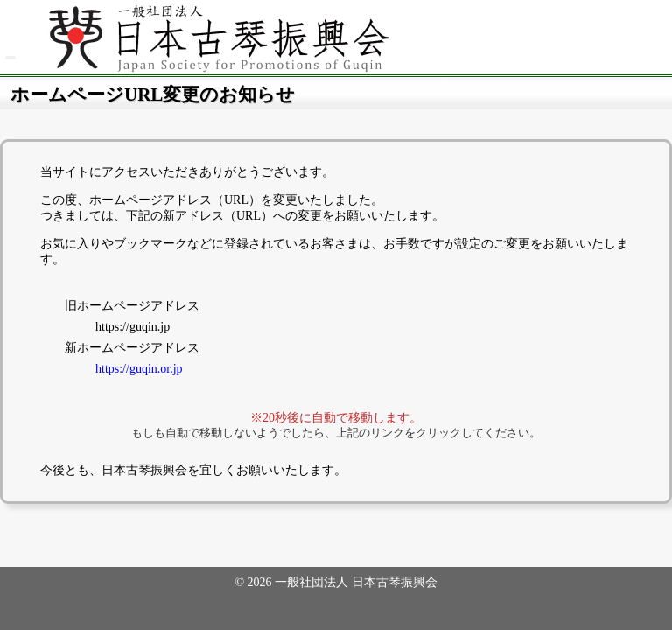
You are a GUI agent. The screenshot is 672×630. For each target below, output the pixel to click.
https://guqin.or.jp (139, 369)
